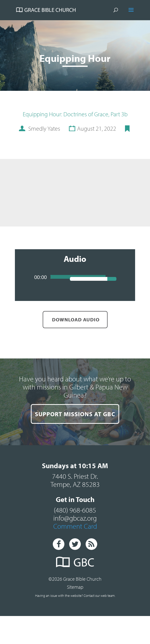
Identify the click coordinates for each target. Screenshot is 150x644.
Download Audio (75, 319)
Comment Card (75, 526)
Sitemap (75, 587)
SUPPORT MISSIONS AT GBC (75, 414)
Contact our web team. (99, 596)
